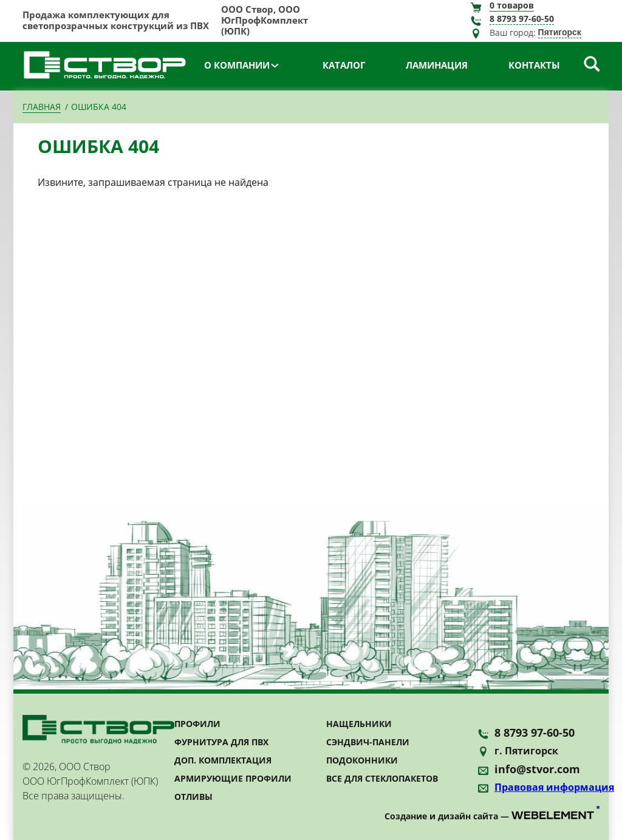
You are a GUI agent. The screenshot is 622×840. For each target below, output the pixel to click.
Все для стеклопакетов (382, 778)
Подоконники (362, 760)
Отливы (193, 797)
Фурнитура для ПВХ (221, 742)
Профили (197, 724)
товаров (512, 5)
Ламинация (437, 65)
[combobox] (569, 33)
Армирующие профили (233, 778)
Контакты (534, 65)
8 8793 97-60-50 (522, 19)
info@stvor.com (537, 769)
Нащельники (359, 724)
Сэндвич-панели (368, 742)
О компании (237, 65)
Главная (42, 107)
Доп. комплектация (223, 760)
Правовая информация (554, 787)
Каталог (344, 65)
